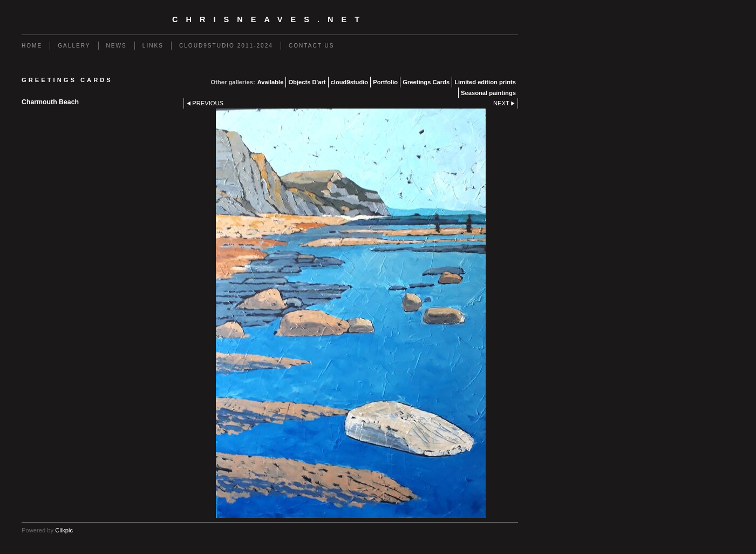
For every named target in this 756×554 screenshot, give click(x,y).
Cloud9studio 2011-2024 (226, 46)
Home (32, 46)
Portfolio (385, 82)
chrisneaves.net (270, 19)
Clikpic (64, 530)
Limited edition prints (485, 82)
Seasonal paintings (488, 93)
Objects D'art (307, 82)
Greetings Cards (426, 82)
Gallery (74, 46)
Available (271, 82)
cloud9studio (350, 82)
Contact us (312, 46)
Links (153, 46)
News (117, 46)
